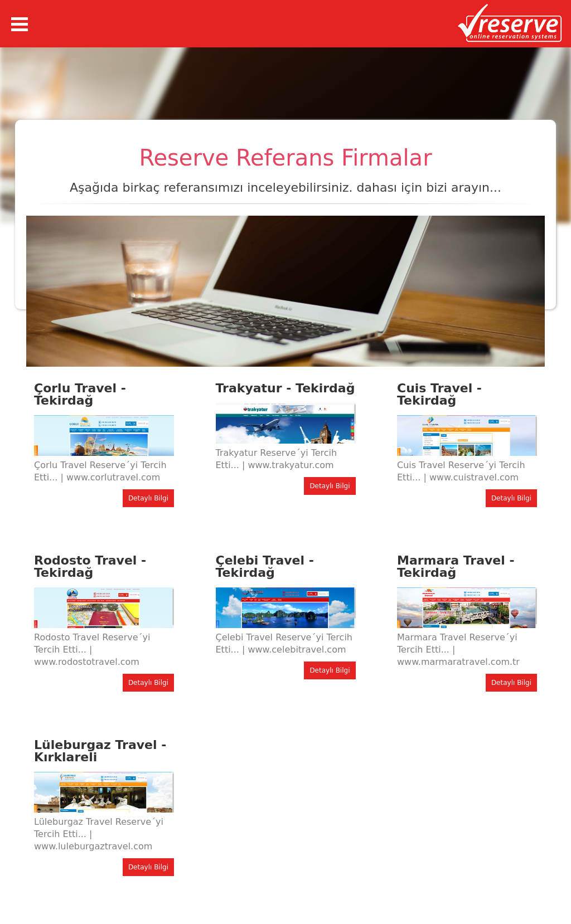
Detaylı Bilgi (148, 498)
